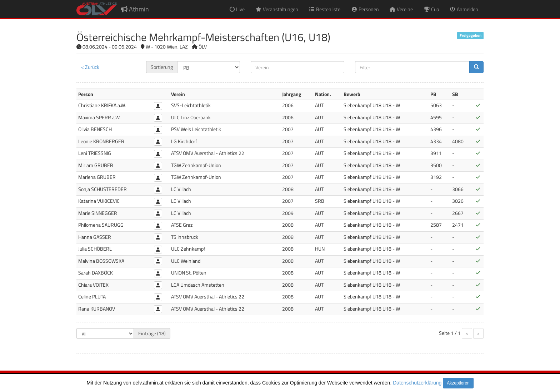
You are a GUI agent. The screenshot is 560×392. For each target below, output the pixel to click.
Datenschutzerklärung (417, 383)
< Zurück (90, 67)
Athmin (135, 9)
